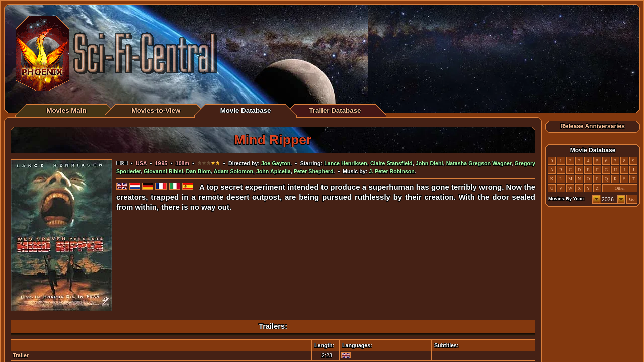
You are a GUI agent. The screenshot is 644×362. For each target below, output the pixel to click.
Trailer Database (335, 110)
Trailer (21, 355)
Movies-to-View (156, 110)
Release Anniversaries (593, 126)
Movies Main (66, 110)
